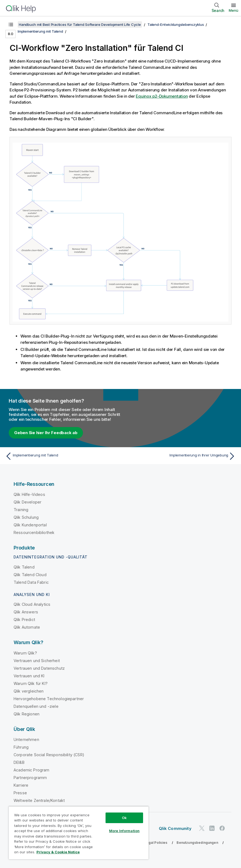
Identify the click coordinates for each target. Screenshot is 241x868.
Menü (234, 10)
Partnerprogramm (30, 778)
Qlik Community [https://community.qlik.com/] (175, 828)
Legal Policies (156, 843)
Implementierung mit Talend (40, 31)
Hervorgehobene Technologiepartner (49, 699)
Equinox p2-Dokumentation (162, 96)
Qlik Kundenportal (30, 525)
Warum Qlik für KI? (31, 683)
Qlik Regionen (27, 714)
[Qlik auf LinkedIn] (212, 828)
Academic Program (32, 770)
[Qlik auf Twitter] (202, 828)
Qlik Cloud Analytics (32, 604)
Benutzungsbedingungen (197, 843)
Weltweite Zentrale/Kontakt (39, 800)
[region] (79, 833)
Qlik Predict (24, 620)
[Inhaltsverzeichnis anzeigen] (11, 24)
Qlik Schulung (26, 517)
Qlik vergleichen (29, 691)
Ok (124, 818)
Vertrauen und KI (29, 676)
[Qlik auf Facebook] (222, 828)
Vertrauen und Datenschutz (39, 668)
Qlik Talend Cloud (30, 575)
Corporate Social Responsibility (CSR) (49, 755)
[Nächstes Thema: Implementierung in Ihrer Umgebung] (180, 456)
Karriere (21, 785)
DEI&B (19, 762)
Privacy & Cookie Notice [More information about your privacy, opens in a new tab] (58, 852)
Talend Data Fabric (31, 582)
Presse (20, 793)
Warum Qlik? (25, 653)
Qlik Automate (27, 627)
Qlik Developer (27, 502)
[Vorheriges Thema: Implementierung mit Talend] (61, 456)
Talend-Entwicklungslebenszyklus (176, 24)
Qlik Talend (24, 567)
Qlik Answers (26, 612)
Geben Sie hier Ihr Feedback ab (46, 433)
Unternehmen (26, 739)
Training (21, 510)
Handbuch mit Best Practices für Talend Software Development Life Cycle (80, 24)
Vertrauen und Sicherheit (37, 661)
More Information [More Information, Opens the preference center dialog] (124, 831)
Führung (21, 747)
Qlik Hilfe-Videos (29, 494)
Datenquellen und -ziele (36, 706)
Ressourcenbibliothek (34, 532)
